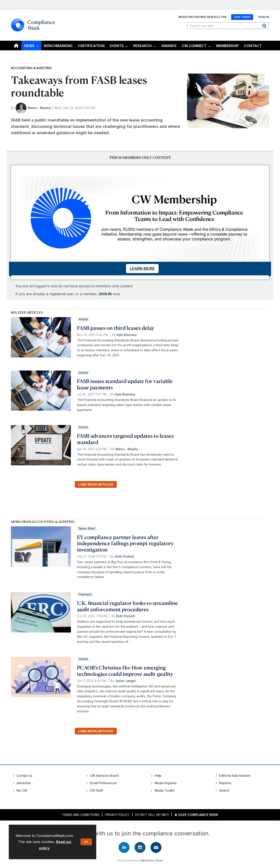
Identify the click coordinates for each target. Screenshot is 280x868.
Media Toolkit (165, 790)
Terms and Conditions (80, 815)
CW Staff (96, 790)
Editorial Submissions (235, 776)
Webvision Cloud (151, 860)
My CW (22, 790)
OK (86, 842)
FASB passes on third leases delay (116, 328)
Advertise (24, 783)
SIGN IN (105, 294)
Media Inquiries (166, 783)
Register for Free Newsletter (202, 17)
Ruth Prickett (125, 556)
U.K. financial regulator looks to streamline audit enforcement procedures (127, 606)
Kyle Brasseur (127, 335)
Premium (85, 594)
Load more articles (96, 484)
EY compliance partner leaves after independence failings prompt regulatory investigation (125, 543)
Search (265, 26)
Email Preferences (103, 783)
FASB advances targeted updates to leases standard (125, 439)
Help (158, 776)
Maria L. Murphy (39, 108)
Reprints (225, 783)
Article (83, 319)
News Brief (87, 528)
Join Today (242, 17)
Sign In (264, 17)
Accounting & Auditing (31, 68)
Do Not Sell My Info (152, 815)
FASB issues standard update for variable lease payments (125, 384)
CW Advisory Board (104, 776)
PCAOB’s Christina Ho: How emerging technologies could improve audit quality (125, 671)
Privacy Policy (117, 815)
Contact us (25, 776)
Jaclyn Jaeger (125, 681)
